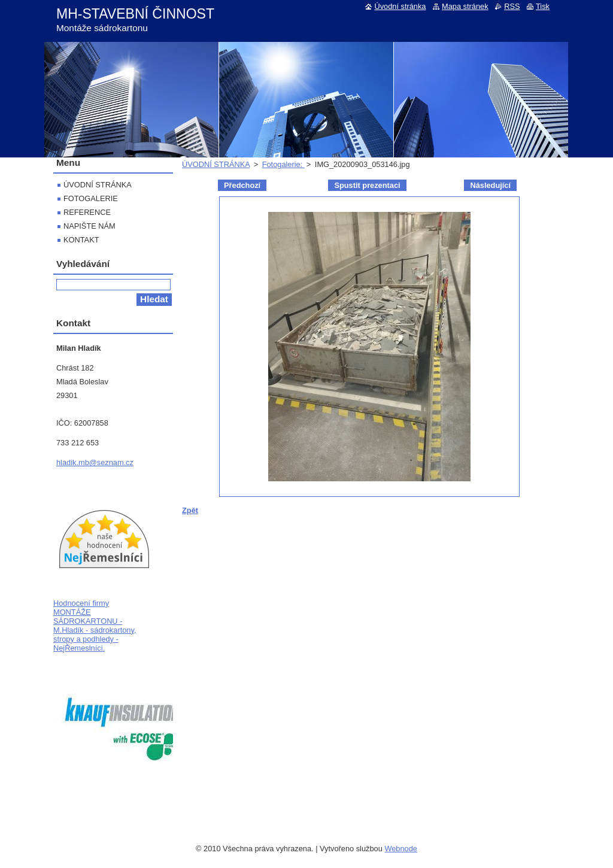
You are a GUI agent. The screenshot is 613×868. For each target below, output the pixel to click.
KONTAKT (81, 240)
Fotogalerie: (283, 164)
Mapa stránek (465, 6)
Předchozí (242, 185)
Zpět (190, 510)
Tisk (543, 6)
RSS (512, 6)
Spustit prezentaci (367, 185)
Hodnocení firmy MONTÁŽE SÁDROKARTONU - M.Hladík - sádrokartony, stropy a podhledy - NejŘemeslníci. (95, 626)
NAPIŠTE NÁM (89, 226)
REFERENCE (87, 212)
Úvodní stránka (400, 6)
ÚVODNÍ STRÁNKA (216, 164)
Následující (490, 185)
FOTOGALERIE (91, 198)
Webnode (401, 849)
